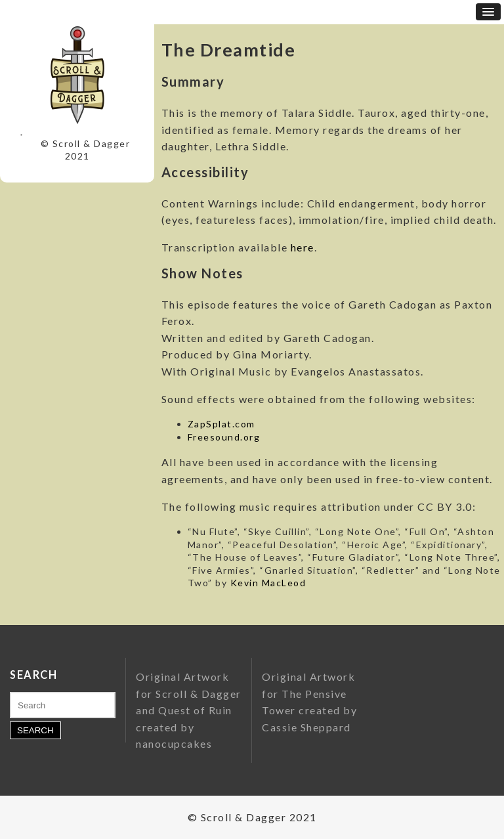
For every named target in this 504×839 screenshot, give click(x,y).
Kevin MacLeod (268, 583)
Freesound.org (224, 437)
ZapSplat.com (221, 424)
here (303, 247)
